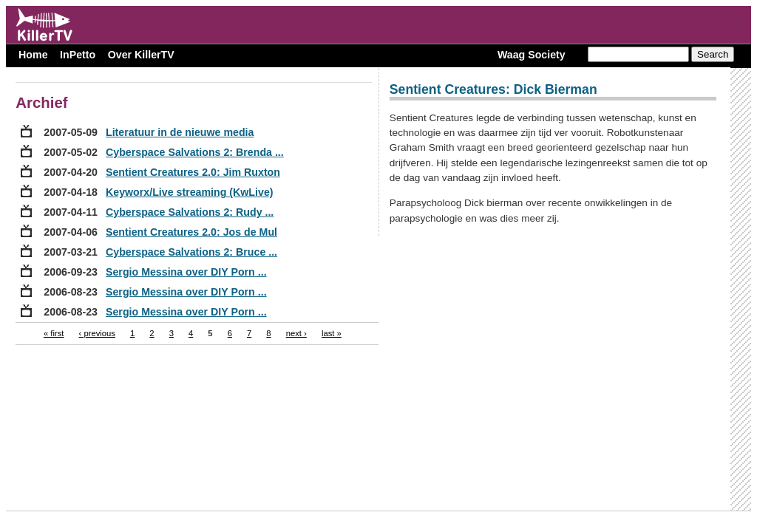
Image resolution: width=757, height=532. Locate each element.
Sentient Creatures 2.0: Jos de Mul (191, 232)
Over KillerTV (141, 55)
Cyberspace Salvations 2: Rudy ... (190, 212)
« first (54, 333)
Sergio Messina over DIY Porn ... (186, 272)
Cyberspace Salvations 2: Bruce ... (191, 252)
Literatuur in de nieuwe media (180, 132)
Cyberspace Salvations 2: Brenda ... (195, 152)
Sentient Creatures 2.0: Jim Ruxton (193, 172)
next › (296, 333)
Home (33, 55)
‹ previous (97, 333)
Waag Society (532, 55)
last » (332, 333)
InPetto (78, 55)
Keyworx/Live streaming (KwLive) (190, 192)
